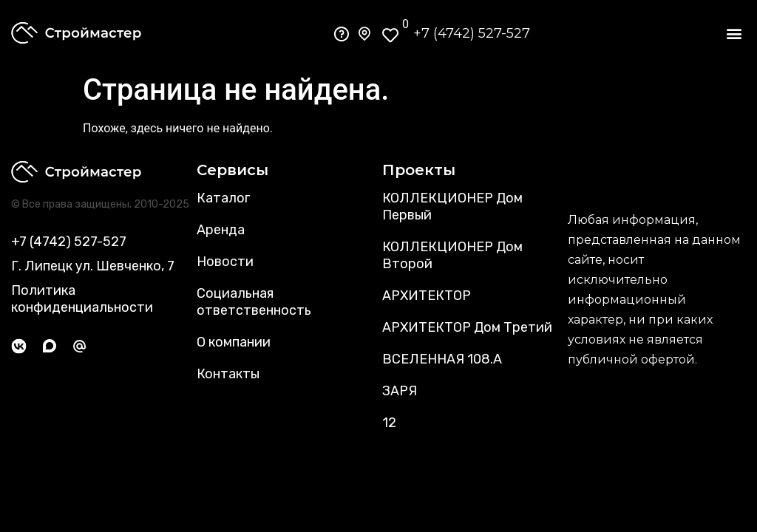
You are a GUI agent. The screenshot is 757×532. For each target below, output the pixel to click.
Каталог (223, 198)
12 (389, 423)
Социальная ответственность (254, 302)
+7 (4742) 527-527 (472, 33)
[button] (734, 34)
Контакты (228, 374)
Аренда (221, 230)
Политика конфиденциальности (82, 299)
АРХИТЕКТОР (427, 296)
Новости (225, 262)
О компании (234, 342)
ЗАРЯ (400, 391)
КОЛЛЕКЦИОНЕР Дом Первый (452, 207)
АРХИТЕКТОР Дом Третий (467, 327)
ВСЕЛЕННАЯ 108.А (442, 359)
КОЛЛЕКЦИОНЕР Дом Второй (452, 255)
